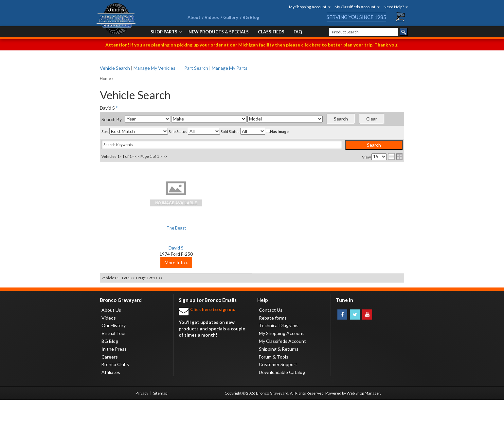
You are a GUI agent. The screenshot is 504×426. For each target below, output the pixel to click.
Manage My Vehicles (154, 68)
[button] (308, 7)
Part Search (196, 68)
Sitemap (160, 419)
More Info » (151, 289)
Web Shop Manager (363, 419)
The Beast (151, 228)
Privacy (142, 419)
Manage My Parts (230, 68)
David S (151, 248)
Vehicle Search (115, 68)
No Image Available (151, 193)
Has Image (277, 131)
